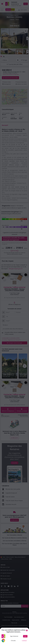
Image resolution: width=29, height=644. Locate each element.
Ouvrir (25, 636)
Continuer (24, 641)
